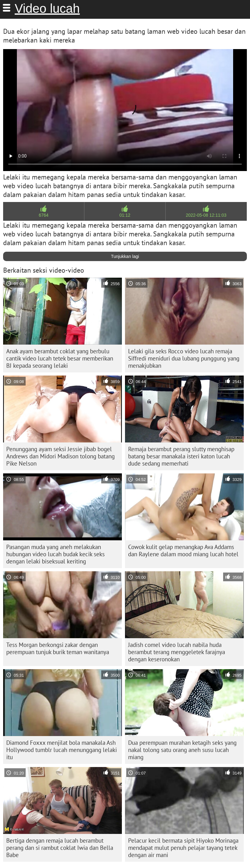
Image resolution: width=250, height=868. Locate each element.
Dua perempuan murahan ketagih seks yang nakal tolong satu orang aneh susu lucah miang (182, 750)
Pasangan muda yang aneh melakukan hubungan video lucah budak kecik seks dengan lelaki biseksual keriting (55, 554)
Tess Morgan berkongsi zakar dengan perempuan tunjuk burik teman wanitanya (58, 648)
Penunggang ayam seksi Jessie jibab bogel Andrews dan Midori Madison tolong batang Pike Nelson (60, 456)
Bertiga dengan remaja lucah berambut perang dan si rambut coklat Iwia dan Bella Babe (60, 848)
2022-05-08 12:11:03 (206, 215)
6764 (44, 215)
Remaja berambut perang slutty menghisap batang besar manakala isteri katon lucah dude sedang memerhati (181, 456)
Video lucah (47, 8)
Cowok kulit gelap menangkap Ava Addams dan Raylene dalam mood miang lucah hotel (183, 550)
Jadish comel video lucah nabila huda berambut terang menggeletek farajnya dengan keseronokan (177, 652)
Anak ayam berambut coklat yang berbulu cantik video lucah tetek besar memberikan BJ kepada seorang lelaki (60, 358)
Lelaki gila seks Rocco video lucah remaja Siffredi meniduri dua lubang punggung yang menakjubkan (184, 358)
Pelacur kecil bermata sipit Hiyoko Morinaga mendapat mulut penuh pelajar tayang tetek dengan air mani (183, 848)
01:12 (125, 215)
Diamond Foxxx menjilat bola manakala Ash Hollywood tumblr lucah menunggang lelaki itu (62, 750)
